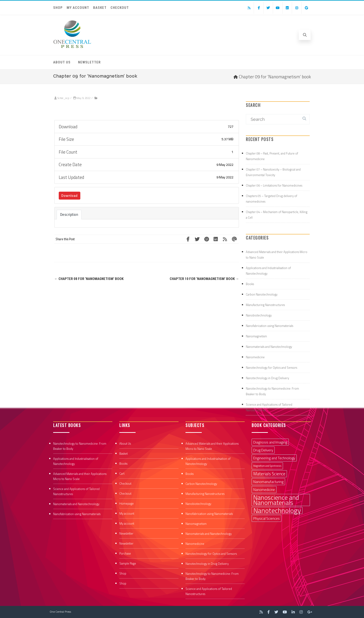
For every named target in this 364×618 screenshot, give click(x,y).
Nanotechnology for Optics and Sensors (271, 368)
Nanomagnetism (256, 336)
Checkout (120, 8)
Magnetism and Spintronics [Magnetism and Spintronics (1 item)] (267, 466)
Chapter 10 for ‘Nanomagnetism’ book (204, 279)
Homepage (127, 503)
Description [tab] (69, 215)
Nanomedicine (255, 357)
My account (78, 8)
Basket (100, 8)
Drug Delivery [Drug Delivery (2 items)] (263, 450)
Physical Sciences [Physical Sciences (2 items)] (266, 518)
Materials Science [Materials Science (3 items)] (269, 474)
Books (250, 284)
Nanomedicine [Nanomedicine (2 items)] (264, 490)
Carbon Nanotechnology (262, 294)
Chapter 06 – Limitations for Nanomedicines (274, 185)
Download (69, 196)
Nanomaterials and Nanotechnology (269, 347)
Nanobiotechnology (259, 315)
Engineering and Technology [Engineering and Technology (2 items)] (274, 458)
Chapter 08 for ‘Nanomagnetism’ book (89, 279)
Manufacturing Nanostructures (265, 305)
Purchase (125, 553)
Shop (58, 8)
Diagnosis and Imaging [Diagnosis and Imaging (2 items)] (270, 442)
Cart (122, 473)
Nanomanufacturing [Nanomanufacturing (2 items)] (268, 482)
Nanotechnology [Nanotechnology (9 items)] (277, 510)
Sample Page (128, 563)
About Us (62, 62)
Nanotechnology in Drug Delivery (267, 378)
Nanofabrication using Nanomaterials (270, 326)
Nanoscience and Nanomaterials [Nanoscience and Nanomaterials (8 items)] (276, 500)
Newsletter (89, 62)
